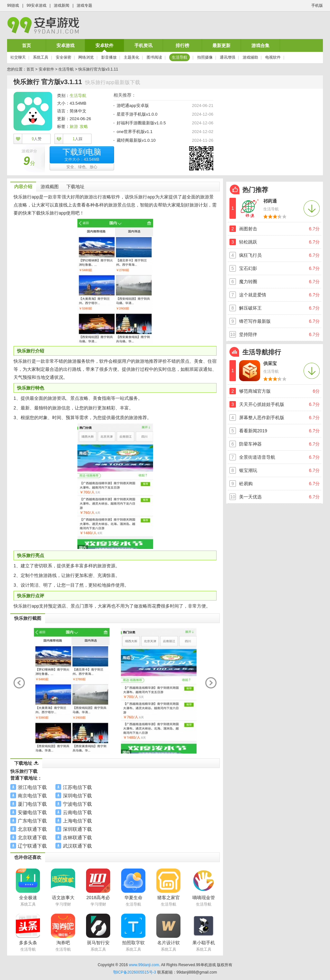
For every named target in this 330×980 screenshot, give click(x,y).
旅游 (74, 126)
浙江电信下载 (32, 787)
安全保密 (63, 57)
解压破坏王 (250, 308)
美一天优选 (250, 497)
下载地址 (75, 187)
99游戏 (13, 5)
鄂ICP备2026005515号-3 (135, 972)
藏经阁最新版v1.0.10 (136, 140)
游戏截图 (50, 187)
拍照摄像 (205, 57)
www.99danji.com (144, 965)
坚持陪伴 (248, 334)
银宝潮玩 (248, 470)
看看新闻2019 (253, 431)
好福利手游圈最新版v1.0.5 (141, 123)
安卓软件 (104, 45)
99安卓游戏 (36, 5)
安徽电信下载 (32, 812)
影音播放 (109, 57)
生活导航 (180, 57)
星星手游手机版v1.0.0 (137, 114)
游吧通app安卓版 (133, 106)
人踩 (78, 139)
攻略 (84, 126)
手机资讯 (143, 45)
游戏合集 (260, 45)
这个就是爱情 (253, 295)
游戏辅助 (250, 57)
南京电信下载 (32, 796)
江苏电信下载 (77, 787)
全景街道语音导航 (257, 457)
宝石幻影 (248, 268)
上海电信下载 (77, 821)
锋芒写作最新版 (255, 321)
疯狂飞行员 (250, 255)
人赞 (37, 139)
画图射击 (248, 229)
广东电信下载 (32, 821)
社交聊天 (18, 57)
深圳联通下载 (77, 829)
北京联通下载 (32, 829)
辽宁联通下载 (32, 846)
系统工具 (41, 57)
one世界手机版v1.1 (135, 132)
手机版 (317, 5)
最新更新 (221, 45)
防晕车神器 (250, 444)
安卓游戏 (65, 45)
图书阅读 (154, 57)
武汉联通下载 (77, 846)
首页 (26, 45)
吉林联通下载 (77, 837)
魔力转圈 (248, 282)
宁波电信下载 (77, 804)
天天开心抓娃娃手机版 (262, 404)
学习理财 (63, 904)
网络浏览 (86, 57)
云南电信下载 (77, 812)
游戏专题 (84, 5)
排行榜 (182, 45)
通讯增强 (228, 57)
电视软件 (273, 57)
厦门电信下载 (32, 804)
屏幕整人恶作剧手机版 (262, 418)
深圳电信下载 (77, 796)
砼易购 (246, 484)
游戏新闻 (62, 5)
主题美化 (131, 57)
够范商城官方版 (255, 391)
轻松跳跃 (248, 242)
